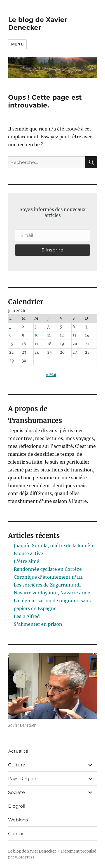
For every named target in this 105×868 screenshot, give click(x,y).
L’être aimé (26, 561)
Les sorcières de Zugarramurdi (47, 585)
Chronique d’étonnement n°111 (48, 577)
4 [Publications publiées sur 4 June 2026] (48, 327)
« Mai (51, 375)
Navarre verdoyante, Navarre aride (52, 593)
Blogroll (17, 806)
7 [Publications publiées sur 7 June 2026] (86, 327)
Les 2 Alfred (27, 616)
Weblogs (18, 820)
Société (17, 792)
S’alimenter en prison (38, 624)
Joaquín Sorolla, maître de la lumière (54, 546)
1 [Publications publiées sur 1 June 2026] (10, 327)
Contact (17, 834)
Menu (17, 44)
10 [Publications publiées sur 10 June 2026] (36, 335)
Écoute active (28, 553)
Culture (17, 765)
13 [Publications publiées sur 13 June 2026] (74, 335)
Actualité (18, 751)
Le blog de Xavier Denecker (38, 24)
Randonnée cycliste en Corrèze (48, 569)
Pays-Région (22, 779)
